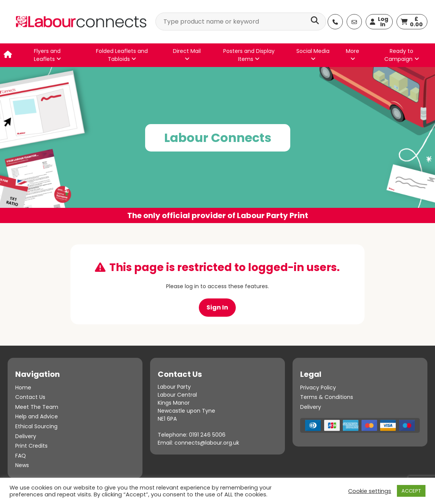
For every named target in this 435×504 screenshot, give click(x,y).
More (353, 54)
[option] (218, 145)
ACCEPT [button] (411, 491)
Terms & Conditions (327, 397)
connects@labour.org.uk (207, 443)
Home (23, 388)
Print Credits (31, 446)
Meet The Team (37, 407)
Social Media (313, 54)
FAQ (21, 456)
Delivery (26, 436)
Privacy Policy (318, 388)
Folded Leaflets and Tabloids (122, 55)
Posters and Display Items (249, 55)
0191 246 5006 (207, 435)
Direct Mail (187, 54)
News (22, 465)
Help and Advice (37, 416)
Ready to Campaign (399, 55)
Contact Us (30, 397)
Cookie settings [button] (370, 491)
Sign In (217, 307)
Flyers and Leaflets (47, 55)
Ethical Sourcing (36, 426)
